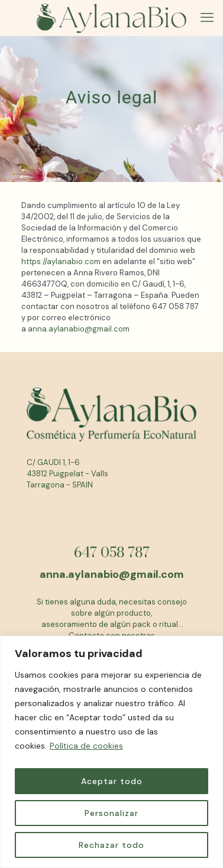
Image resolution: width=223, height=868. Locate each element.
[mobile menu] (207, 18)
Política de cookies (86, 746)
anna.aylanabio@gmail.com (79, 329)
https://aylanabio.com (61, 261)
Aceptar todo (112, 781)
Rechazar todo (112, 845)
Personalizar (112, 813)
